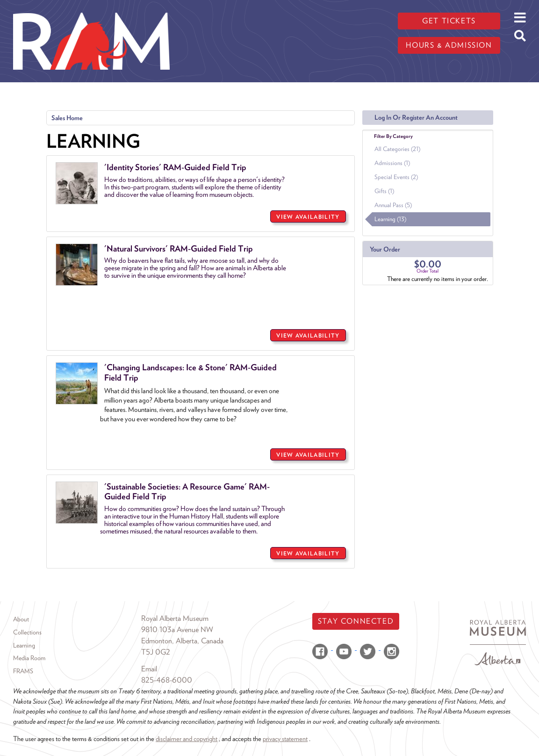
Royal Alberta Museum (175, 618)
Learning (24, 645)
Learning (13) (390, 219)
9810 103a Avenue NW (177, 630)
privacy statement (285, 738)
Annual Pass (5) (393, 205)
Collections (27, 632)
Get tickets (449, 21)
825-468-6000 (167, 680)
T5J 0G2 (156, 652)
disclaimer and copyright (187, 738)
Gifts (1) (384, 191)
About (21, 619)
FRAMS (23, 671)
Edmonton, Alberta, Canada (182, 641)
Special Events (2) (396, 177)
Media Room (29, 658)
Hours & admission (449, 45)
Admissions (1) (392, 163)
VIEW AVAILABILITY (308, 217)
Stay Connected (356, 621)
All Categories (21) (397, 149)
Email (149, 669)
